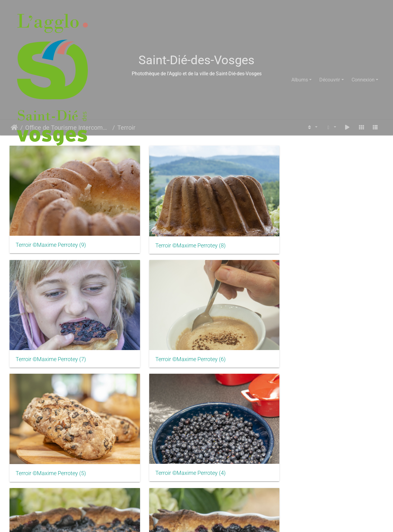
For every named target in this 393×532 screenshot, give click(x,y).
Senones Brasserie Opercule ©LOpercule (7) (340, 383)
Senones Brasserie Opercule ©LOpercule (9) (149, 383)
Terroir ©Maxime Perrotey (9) (51, 215)
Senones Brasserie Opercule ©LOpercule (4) (244, 467)
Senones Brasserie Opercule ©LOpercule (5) (149, 467)
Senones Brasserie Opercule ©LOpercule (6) (53, 466)
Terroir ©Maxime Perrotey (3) (242, 298)
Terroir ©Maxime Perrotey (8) (147, 215)
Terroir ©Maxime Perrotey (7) (242, 215)
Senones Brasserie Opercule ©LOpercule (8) (244, 383)
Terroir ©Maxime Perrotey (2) (338, 298)
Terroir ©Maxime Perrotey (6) (338, 215)
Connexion (363, 80)
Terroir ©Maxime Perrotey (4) (147, 298)
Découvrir (330, 80)
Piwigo (211, 521)
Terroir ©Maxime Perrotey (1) (51, 383)
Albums (300, 80)
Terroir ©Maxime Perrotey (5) (51, 299)
